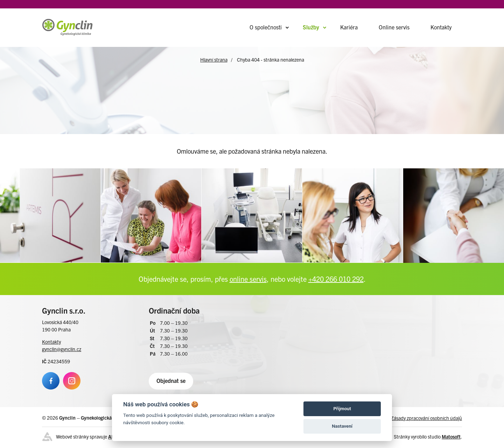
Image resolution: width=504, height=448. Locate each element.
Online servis (394, 27)
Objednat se (171, 380)
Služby (311, 27)
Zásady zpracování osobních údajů (426, 418)
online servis (248, 279)
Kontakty (441, 27)
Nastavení (342, 426)
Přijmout (342, 409)
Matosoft (451, 436)
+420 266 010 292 (336, 279)
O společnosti (266, 27)
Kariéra (349, 27)
